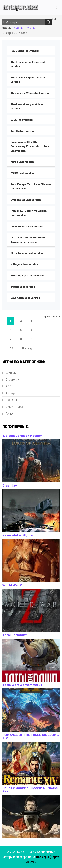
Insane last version (23, 287)
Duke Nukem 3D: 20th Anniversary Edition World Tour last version (30, 147)
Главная (18, 28)
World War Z (12, 585)
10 (12, 348)
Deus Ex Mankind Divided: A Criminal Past (31, 790)
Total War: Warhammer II (22, 685)
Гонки (9, 413)
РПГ (8, 386)
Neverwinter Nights (18, 535)
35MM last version (22, 173)
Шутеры (11, 373)
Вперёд (27, 348)
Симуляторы (14, 407)
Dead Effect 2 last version (27, 227)
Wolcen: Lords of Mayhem (23, 436)
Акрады (11, 393)
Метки (31, 28)
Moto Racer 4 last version (27, 253)
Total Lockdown (15, 635)
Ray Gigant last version (25, 51)
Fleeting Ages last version (27, 276)
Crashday (10, 486)
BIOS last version (22, 120)
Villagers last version (24, 265)
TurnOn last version (23, 131)
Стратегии (12, 380)
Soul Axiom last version (25, 298)
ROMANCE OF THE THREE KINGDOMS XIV (31, 736)
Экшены (11, 400)
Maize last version (22, 162)
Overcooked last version (26, 200)
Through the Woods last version (30, 93)
